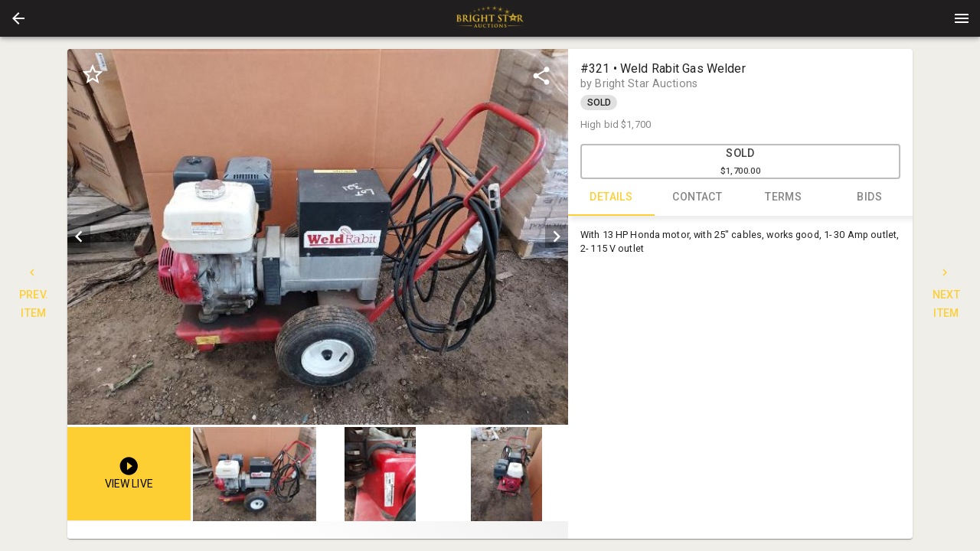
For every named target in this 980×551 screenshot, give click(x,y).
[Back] (18, 18)
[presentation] (490, 18)
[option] (318, 237)
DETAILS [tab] (611, 197)
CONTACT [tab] (698, 197)
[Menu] (962, 18)
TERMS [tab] (784, 197)
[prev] (79, 236)
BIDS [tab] (870, 197)
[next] (557, 236)
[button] (18, 18)
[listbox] (318, 237)
